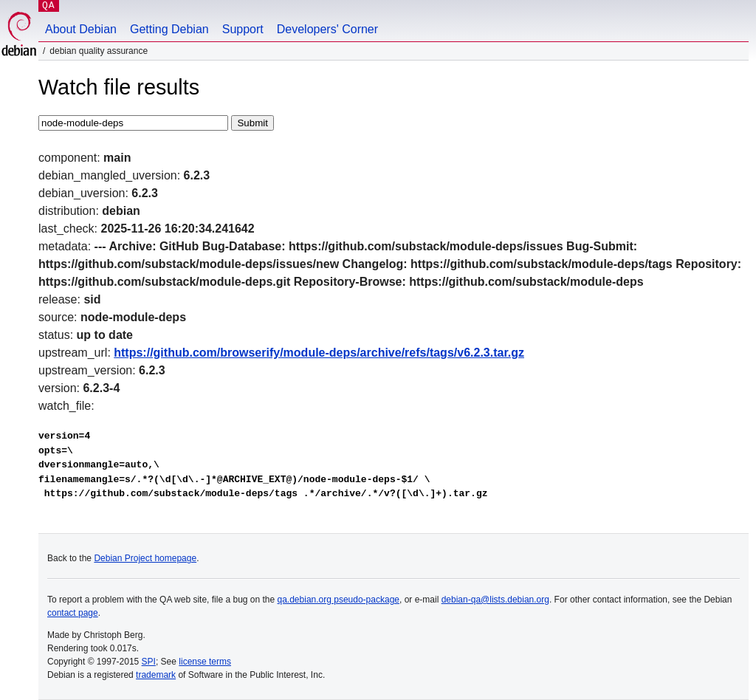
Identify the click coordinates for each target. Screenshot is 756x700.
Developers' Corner (327, 29)
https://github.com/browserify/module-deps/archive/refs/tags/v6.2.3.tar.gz (319, 353)
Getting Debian (169, 29)
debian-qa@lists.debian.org (495, 600)
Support (243, 29)
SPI (149, 662)
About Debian (81, 29)
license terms (205, 662)
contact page (73, 613)
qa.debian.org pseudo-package (339, 600)
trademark (156, 675)
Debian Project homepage (145, 558)
